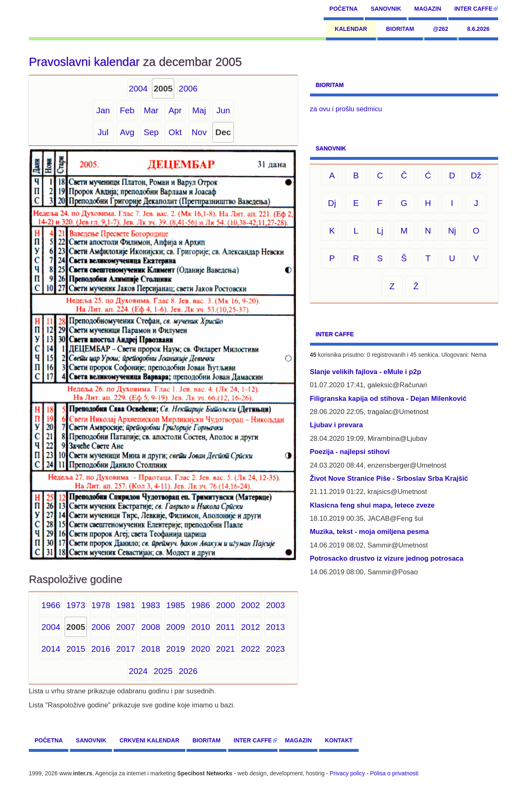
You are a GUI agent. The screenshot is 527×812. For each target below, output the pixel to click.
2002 (250, 605)
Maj (199, 110)
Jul (103, 132)
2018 (151, 649)
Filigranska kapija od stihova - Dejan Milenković (388, 399)
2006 (188, 88)
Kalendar (351, 29)
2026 (188, 671)
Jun (223, 110)
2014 (51, 649)
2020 (201, 649)
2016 (101, 649)
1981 (126, 605)
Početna (343, 9)
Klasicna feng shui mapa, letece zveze (372, 505)
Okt (175, 132)
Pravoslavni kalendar (84, 62)
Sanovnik (386, 9)
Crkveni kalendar (149, 740)
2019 (176, 649)
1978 (101, 605)
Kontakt (339, 740)
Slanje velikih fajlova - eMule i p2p (366, 372)
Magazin (428, 9)
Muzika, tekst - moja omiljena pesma (370, 532)
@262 (441, 29)
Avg (127, 132)
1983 (151, 605)
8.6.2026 (479, 29)
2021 (226, 649)
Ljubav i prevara (337, 425)
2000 (226, 605)
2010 (201, 627)
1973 (76, 605)
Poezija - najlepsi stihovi (350, 452)
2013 (275, 627)
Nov (199, 132)
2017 (126, 649)
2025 (163, 671)
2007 (126, 627)
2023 (275, 649)
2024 (138, 671)
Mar (151, 110)
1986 (201, 605)
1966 (51, 605)
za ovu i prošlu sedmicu (346, 109)
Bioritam (400, 29)
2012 (250, 627)
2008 (151, 627)
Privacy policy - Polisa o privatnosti (374, 773)
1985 (176, 605)
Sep (151, 132)
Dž (476, 175)
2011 (226, 627)
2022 (250, 649)
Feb (127, 110)
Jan (103, 110)
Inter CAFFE (473, 9)
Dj (332, 203)
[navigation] (66, 19)
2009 (176, 627)
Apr (175, 110)
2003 (275, 605)
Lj (380, 230)
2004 (138, 88)
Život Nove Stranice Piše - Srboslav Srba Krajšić (389, 479)
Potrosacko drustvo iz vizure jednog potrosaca (387, 558)
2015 (76, 649)
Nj (452, 230)
